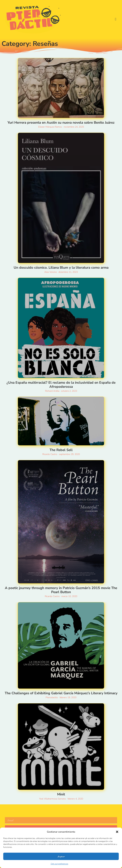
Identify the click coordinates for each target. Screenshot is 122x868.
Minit (61, 794)
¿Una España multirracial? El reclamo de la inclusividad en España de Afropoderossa (61, 385)
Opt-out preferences (59, 864)
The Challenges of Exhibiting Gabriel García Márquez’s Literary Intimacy (61, 693)
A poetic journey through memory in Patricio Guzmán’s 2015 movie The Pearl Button (61, 590)
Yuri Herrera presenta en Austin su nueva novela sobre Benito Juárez (61, 123)
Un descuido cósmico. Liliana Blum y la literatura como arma (61, 268)
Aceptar (61, 856)
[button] (117, 832)
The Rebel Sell (61, 450)
